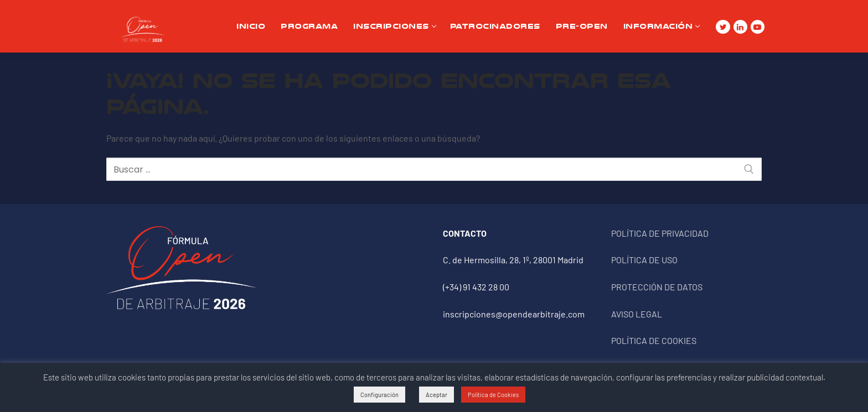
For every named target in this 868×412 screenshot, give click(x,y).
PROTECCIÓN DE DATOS (657, 287)
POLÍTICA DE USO (644, 260)
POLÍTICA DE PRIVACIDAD (660, 233)
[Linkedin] (740, 27)
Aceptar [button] (436, 395)
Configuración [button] (379, 395)
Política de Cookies (493, 395)
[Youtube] (758, 27)
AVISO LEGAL (637, 314)
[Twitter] (723, 27)
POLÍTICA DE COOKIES (654, 340)
